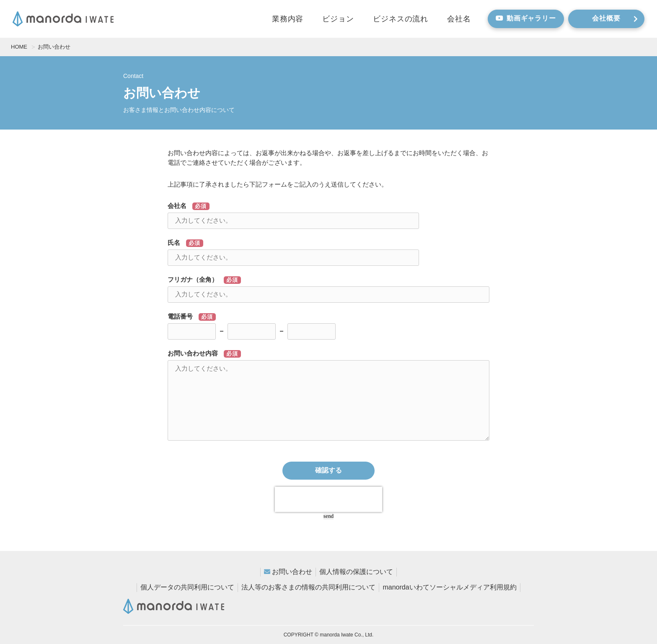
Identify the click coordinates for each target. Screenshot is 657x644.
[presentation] (328, 499)
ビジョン (338, 19)
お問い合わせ (292, 572)
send (328, 516)
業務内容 (288, 19)
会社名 (459, 19)
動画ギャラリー (526, 18)
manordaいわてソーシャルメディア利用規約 (449, 587)
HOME (19, 47)
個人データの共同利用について (187, 587)
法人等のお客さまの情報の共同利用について (308, 587)
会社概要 (615, 18)
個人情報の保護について (356, 572)
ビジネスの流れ (401, 19)
